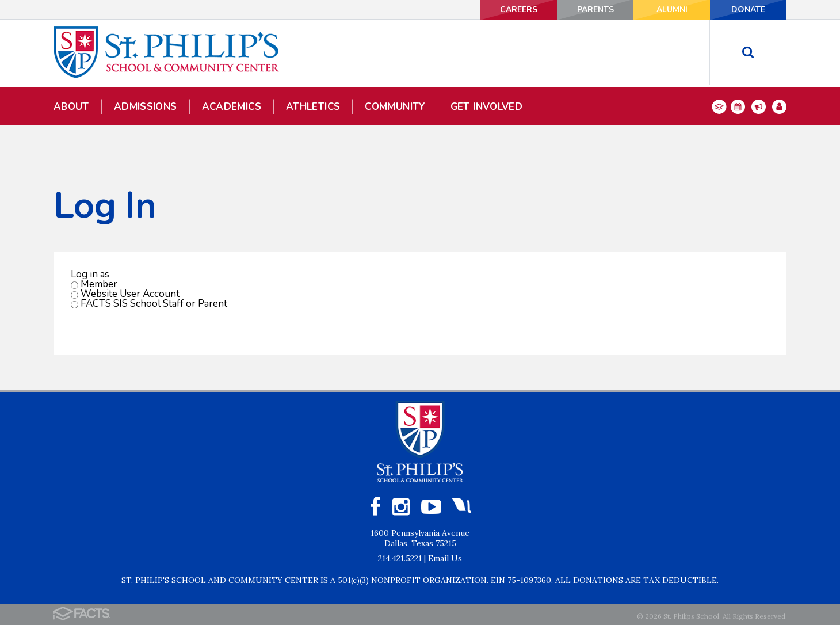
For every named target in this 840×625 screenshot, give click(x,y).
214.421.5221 (400, 558)
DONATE (748, 9)
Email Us (445, 558)
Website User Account (130, 294)
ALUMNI (672, 9)
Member (99, 284)
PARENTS (595, 9)
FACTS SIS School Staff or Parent (154, 304)
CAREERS (519, 9)
